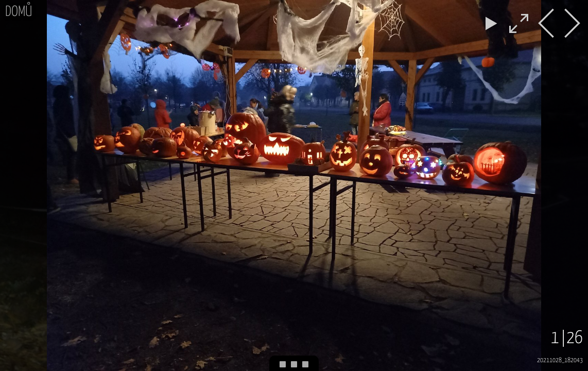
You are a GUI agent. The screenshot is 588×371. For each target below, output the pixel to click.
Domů (19, 12)
